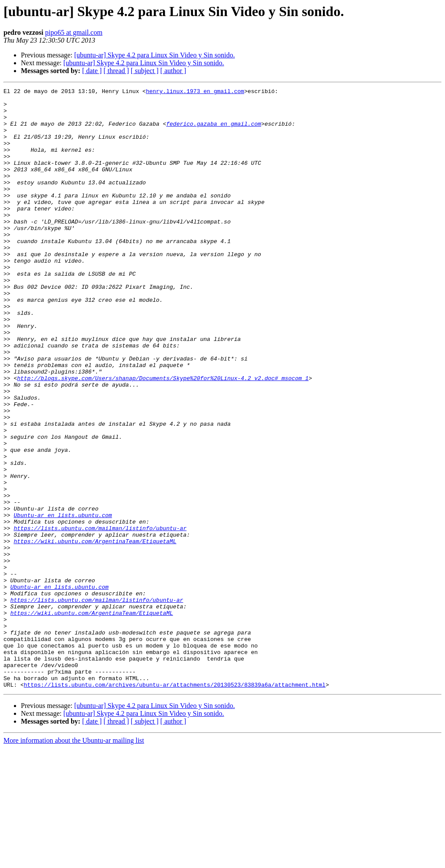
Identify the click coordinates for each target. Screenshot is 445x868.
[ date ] (92, 71)
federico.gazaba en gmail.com (213, 131)
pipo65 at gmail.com (74, 32)
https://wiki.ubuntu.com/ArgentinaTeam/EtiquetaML (95, 632)
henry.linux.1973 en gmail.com (195, 92)
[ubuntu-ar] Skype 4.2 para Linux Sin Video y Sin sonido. (155, 55)
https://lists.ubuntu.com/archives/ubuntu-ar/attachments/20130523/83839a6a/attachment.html (175, 805)
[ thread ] (116, 71)
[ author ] (173, 71)
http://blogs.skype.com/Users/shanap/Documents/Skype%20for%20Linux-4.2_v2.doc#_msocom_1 (163, 437)
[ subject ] (145, 71)
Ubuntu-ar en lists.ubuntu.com (63, 601)
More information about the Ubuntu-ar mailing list (74, 860)
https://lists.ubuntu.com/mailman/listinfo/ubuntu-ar (100, 617)
